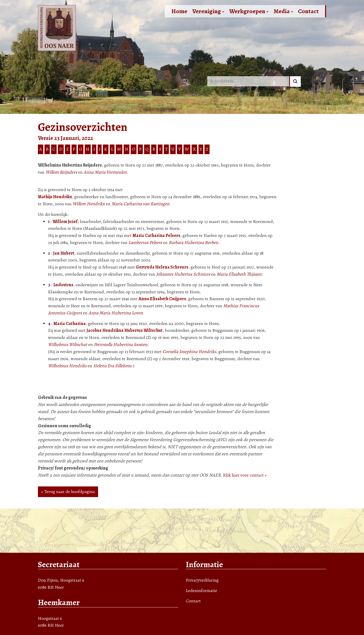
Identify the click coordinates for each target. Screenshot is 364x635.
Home (179, 11)
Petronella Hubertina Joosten (121, 344)
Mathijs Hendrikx (55, 197)
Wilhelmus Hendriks (67, 366)
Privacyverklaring (202, 580)
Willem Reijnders (61, 172)
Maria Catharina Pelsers (156, 235)
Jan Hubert (64, 253)
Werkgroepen (249, 11)
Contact (308, 11)
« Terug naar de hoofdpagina (68, 491)
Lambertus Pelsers (145, 242)
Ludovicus (63, 285)
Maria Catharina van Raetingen (140, 204)
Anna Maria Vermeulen (105, 172)
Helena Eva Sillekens (112, 366)
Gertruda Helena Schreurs (162, 267)
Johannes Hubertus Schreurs (183, 274)
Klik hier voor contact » (245, 475)
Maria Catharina (70, 323)
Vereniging (208, 11)
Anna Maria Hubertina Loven (116, 313)
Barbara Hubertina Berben (193, 242)
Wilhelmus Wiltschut (68, 344)
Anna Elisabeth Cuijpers (162, 299)
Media (283, 11)
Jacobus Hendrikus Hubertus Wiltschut (124, 330)
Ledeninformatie (201, 590)
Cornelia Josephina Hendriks (189, 352)
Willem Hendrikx (89, 204)
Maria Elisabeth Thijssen (239, 274)
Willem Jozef (65, 221)
